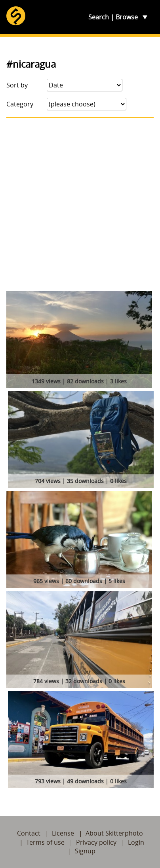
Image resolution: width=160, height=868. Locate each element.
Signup (85, 851)
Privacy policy (96, 842)
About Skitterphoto (114, 833)
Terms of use (45, 842)
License (63, 833)
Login (136, 842)
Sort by (17, 85)
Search (99, 17)
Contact (29, 833)
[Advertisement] (80, 205)
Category (20, 104)
